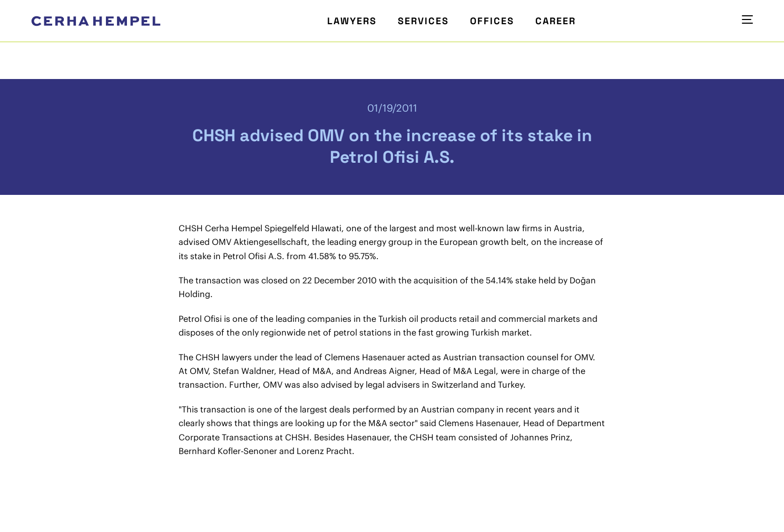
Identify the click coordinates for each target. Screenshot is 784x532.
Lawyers (352, 21)
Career (556, 21)
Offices (492, 21)
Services (423, 21)
